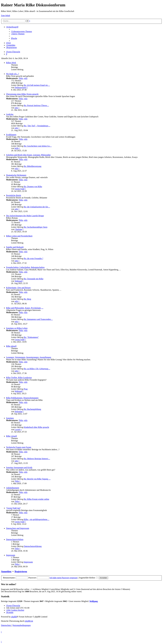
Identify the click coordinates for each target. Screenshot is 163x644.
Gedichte (10, 114)
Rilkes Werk (11, 63)
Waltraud (18, 281)
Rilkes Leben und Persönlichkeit (19, 236)
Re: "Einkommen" (31, 337)
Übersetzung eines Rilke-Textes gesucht (22, 94)
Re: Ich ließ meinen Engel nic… (37, 85)
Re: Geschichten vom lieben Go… (38, 146)
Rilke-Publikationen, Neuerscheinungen (22, 398)
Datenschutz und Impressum (18, 528)
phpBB (14, 617)
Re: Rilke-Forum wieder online (36, 499)
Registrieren (21, 571)
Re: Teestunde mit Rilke (34, 279)
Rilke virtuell (11, 436)
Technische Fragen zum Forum (19, 447)
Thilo (21, 78)
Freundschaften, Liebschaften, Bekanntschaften (25, 267)
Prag (26, 389)
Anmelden (6, 571)
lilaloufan (19, 411)
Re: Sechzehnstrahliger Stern (36, 227)
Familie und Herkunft (15, 247)
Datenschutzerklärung (33, 546)
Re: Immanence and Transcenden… (38, 319)
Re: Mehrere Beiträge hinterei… (37, 459)
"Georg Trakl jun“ (13, 508)
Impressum (11, 555)
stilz (26, 78)
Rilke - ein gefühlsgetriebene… (36, 519)
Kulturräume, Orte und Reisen (18, 288)
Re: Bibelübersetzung (32, 166)
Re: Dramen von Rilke (33, 187)
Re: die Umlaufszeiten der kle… (37, 207)
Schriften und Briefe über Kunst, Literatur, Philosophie (28, 155)
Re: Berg (27, 299)
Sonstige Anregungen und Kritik (19, 467)
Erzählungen (11, 135)
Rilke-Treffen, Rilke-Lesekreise (19, 378)
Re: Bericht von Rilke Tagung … (37, 479)
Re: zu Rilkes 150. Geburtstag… (37, 369)
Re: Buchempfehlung (32, 409)
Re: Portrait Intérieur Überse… (36, 105)
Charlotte (18, 229)
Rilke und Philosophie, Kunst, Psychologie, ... (25, 308)
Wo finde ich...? (12, 74)
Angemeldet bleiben (88, 578)
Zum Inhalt (6, 16)
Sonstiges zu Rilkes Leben (17, 328)
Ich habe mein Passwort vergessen (64, 578)
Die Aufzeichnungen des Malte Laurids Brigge (25, 216)
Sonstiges (10, 418)
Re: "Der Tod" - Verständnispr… (37, 126)
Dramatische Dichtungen (16, 175)
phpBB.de (29, 621)
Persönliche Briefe (14, 195)
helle (17, 148)
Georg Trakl (20, 189)
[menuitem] (21, 31)
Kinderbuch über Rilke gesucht (36, 427)
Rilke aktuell (11, 346)
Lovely (18, 429)
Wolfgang (94, 601)
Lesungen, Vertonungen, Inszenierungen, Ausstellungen (29, 357)
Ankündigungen (13, 488)
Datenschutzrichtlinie (15, 539)
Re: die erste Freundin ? (33, 258)
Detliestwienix (21, 87)
